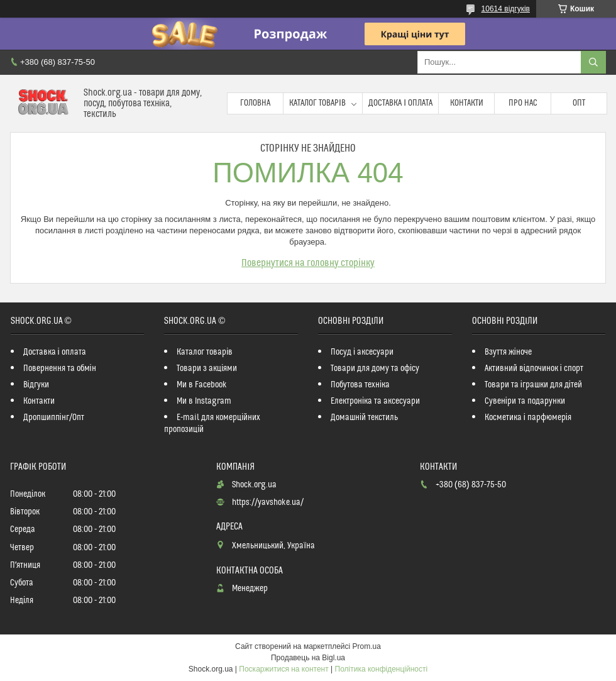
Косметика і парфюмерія (528, 418)
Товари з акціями (207, 368)
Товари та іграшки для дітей (533, 385)
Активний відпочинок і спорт (534, 368)
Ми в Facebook (202, 385)
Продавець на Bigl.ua (308, 658)
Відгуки (36, 385)
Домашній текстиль (364, 418)
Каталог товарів (317, 103)
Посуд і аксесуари (362, 352)
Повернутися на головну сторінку (308, 263)
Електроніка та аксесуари (375, 401)
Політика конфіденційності (382, 669)
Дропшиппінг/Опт (54, 418)
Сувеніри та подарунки (525, 401)
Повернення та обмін (60, 368)
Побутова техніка (360, 385)
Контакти (467, 103)
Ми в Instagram (204, 401)
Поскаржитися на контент (283, 669)
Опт (579, 103)
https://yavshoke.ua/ (268, 502)
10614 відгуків (506, 9)
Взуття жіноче (508, 352)
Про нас (523, 103)
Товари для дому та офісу (375, 368)
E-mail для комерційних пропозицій (212, 424)
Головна (255, 103)
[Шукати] (593, 62)
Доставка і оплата (400, 103)
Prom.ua (367, 646)
